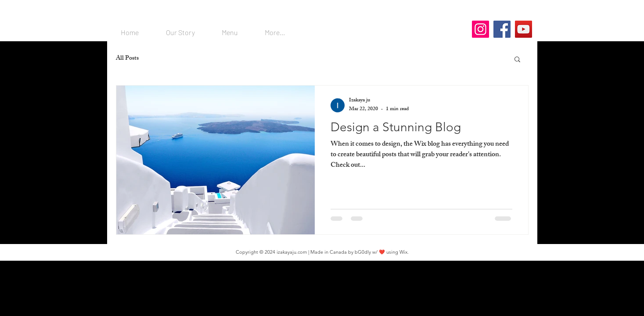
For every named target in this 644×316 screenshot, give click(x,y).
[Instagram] (480, 29)
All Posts (127, 59)
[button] (517, 60)
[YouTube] (523, 29)
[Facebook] (502, 29)
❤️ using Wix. (394, 252)
